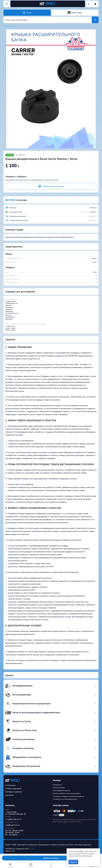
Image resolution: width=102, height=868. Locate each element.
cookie (81, 851)
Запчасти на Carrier (12, 26)
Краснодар (22, 200)
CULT (33, 849)
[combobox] (48, 20)
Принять (73, 862)
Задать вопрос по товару (51, 186)
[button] (51, 89)
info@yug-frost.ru (13, 825)
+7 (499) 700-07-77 (13, 819)
